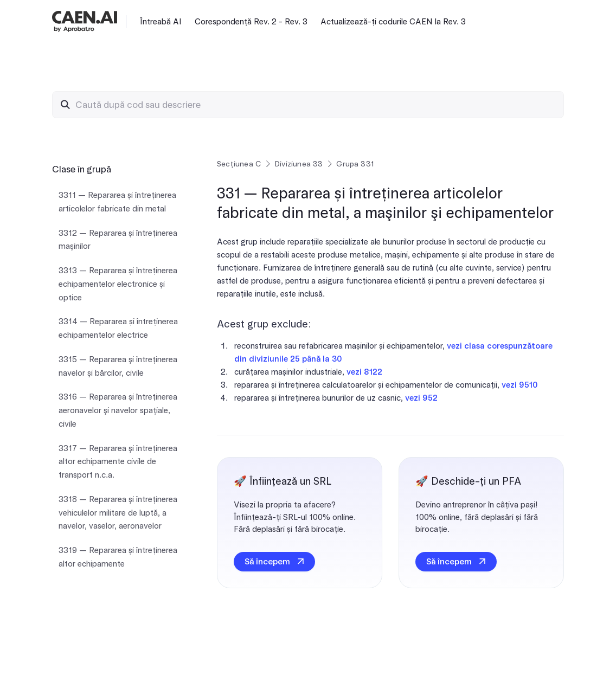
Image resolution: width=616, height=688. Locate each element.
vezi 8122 (364, 372)
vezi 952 (421, 398)
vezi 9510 (520, 385)
